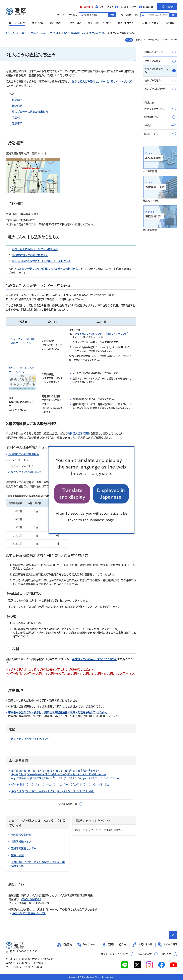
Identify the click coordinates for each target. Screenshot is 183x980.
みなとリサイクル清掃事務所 (25, 472)
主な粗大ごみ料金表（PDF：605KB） (95, 659)
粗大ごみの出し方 (98, 33)
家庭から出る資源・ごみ (74, 33)
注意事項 (17, 124)
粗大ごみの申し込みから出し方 (30, 112)
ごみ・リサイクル (50, 33)
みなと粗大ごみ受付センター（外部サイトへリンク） (103, 82)
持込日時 (17, 106)
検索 (173, 15)
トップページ (12, 33)
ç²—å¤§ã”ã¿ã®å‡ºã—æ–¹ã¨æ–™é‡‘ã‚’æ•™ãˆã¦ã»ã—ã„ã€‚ (60, 785)
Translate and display (72, 494)
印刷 (130, 40)
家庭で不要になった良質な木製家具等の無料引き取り (50, 269)
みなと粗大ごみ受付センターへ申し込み (35, 249)
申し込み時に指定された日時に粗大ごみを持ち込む (42, 261)
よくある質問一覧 (68, 804)
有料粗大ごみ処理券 (79, 434)
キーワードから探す (82, 15)
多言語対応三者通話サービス (29, 913)
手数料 (16, 118)
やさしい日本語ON (128, 7)
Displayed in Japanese (111, 494)
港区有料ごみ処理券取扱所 (24, 454)
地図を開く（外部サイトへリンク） (31, 739)
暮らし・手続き (30, 33)
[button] (86, 7)
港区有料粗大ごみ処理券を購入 (30, 255)
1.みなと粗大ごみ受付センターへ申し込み (38, 285)
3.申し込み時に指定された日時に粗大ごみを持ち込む (47, 555)
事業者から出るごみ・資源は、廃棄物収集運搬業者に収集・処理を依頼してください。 (58, 712)
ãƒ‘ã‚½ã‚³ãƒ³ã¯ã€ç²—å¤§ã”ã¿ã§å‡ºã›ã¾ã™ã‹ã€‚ (53, 791)
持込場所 (17, 100)
